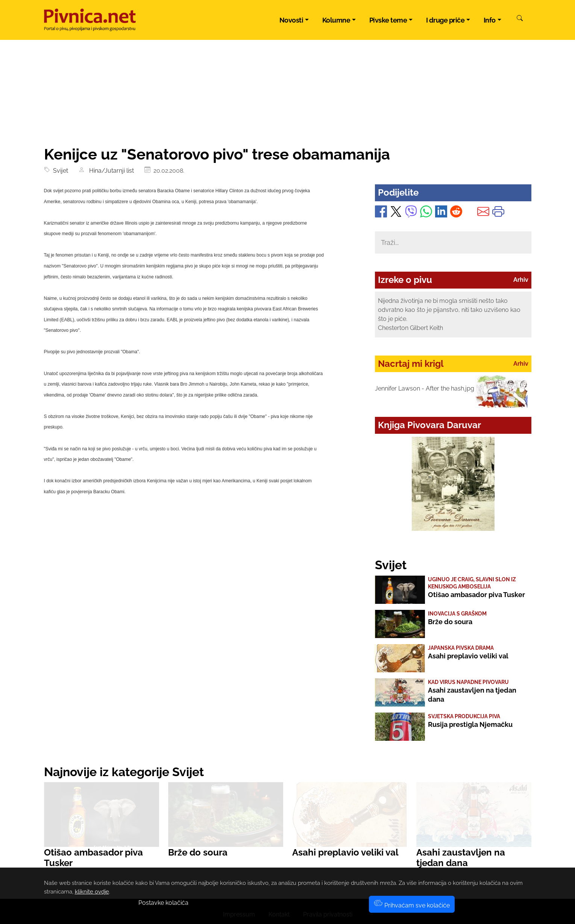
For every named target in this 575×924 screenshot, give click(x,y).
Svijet (59, 171)
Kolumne (336, 20)
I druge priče (445, 20)
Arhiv (521, 280)
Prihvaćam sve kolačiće (412, 905)
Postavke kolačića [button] (163, 903)
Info (490, 20)
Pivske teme (388, 20)
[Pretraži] (520, 19)
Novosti (291, 20)
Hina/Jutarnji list (110, 171)
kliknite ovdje (92, 892)
